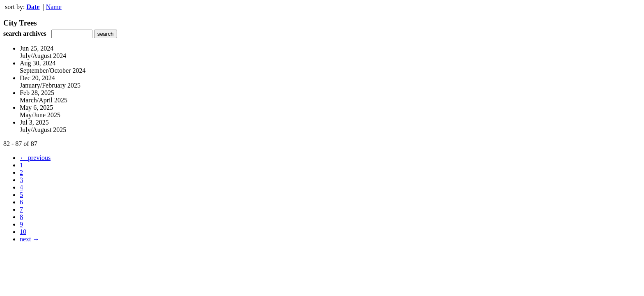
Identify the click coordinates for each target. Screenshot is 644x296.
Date (33, 7)
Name (54, 7)
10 (23, 232)
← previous (35, 158)
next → (30, 239)
